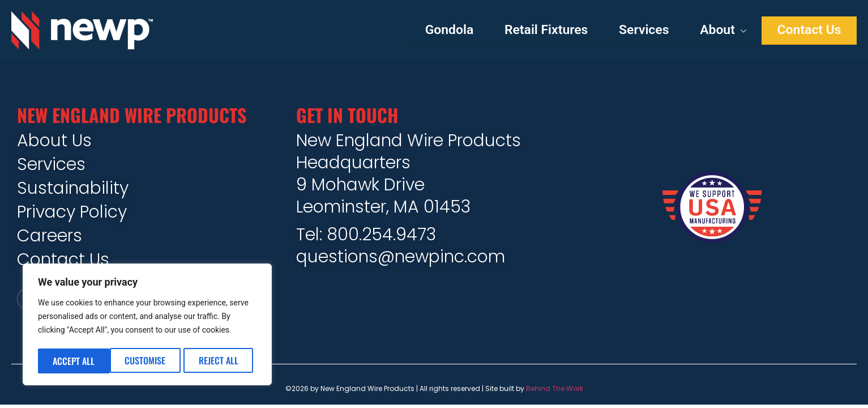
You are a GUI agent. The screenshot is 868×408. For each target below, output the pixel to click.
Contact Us (806, 31)
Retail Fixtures (527, 31)
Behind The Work (555, 391)
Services (631, 31)
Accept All (221, 361)
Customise (73, 361)
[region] (147, 326)
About (715, 31)
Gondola (424, 31)
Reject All (147, 361)
